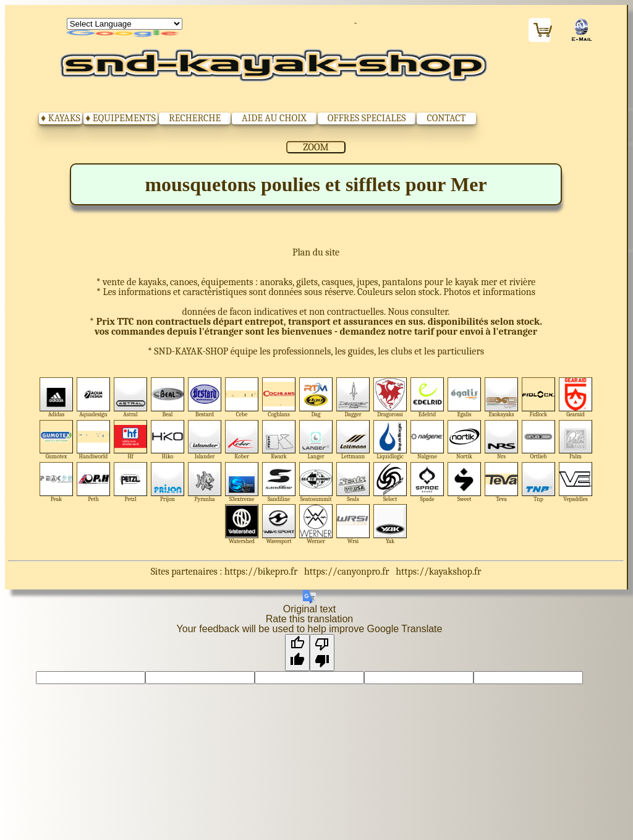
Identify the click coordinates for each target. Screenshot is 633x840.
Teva (502, 482)
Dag (316, 397)
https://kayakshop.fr (438, 572)
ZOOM (316, 147)
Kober (242, 440)
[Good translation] (297, 653)
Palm (576, 440)
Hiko (168, 440)
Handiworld (94, 440)
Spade (427, 482)
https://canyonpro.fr (347, 572)
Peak (57, 482)
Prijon (168, 482)
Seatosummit (316, 482)
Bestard (205, 397)
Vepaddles (576, 482)
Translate (125, 34)
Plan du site (316, 252)
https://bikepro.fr (261, 572)
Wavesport (279, 524)
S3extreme (242, 482)
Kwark (279, 440)
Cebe (242, 397)
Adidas (57, 397)
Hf (131, 440)
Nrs (502, 440)
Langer (316, 440)
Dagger (353, 397)
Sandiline (279, 482)
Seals (353, 482)
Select (390, 482)
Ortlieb (539, 440)
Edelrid (427, 397)
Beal (168, 397)
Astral (131, 397)
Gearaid (576, 397)
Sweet (465, 482)
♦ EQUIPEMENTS (121, 118)
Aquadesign (94, 397)
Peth (94, 482)
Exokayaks (502, 397)
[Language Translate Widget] (125, 24)
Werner (316, 524)
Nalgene (427, 440)
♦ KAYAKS (61, 118)
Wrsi (353, 524)
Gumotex (57, 440)
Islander (205, 440)
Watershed (242, 524)
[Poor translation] (322, 653)
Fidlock (539, 397)
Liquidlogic (390, 440)
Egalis (465, 397)
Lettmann (353, 440)
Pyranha (205, 482)
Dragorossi (390, 397)
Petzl (131, 482)
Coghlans (279, 397)
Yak (390, 524)
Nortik (465, 440)
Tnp (539, 482)
